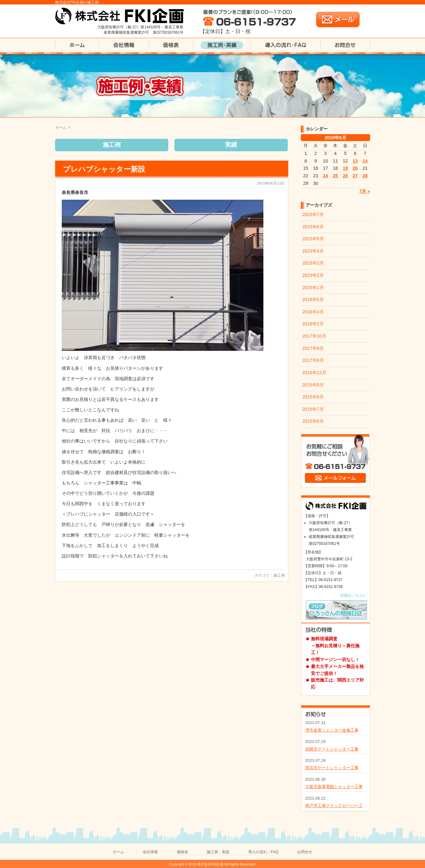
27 (355, 176)
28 (365, 176)
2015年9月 (313, 385)
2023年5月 (313, 239)
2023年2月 (313, 275)
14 (365, 161)
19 (345, 168)
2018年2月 (313, 324)
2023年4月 (313, 251)
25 (335, 176)
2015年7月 (313, 409)
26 (345, 176)
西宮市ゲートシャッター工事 (332, 768)
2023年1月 (313, 288)
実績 (231, 145)
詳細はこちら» (353, 595)
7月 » (365, 191)
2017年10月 (314, 336)
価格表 (182, 852)
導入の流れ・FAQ (263, 852)
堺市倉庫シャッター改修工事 (332, 730)
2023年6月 (313, 227)
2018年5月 (313, 300)
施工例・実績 (218, 852)
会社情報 (150, 852)
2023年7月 (313, 214)
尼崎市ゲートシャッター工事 (332, 749)
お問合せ (305, 852)
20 (355, 168)
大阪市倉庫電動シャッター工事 (334, 787)
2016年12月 (314, 373)
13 (355, 161)
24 (325, 176)
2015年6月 (313, 421)
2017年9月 (313, 348)
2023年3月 (313, 263)
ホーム (61, 128)
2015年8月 (313, 397)
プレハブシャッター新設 (104, 169)
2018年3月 (313, 312)
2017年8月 (313, 360)
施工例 (112, 145)
